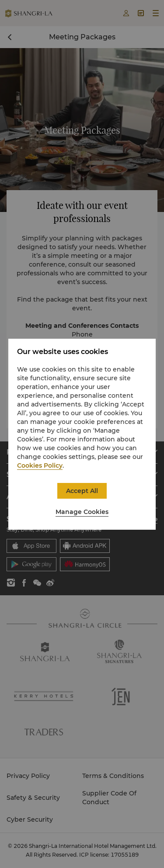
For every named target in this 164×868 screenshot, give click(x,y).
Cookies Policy (40, 465)
